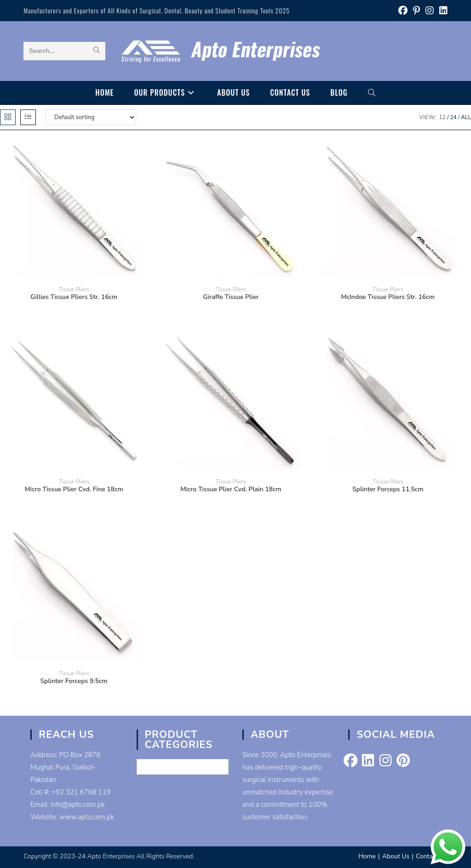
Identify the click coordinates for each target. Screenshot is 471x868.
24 (453, 117)
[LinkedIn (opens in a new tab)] (442, 11)
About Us (396, 856)
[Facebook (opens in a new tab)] (403, 11)
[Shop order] (91, 117)
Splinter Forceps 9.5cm (74, 681)
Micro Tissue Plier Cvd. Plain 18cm (231, 489)
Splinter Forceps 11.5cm (388, 489)
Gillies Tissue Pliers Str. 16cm (74, 297)
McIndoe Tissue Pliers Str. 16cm (388, 297)
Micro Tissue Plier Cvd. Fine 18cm (74, 489)
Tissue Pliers (74, 289)
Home (367, 856)
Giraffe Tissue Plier (231, 297)
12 (442, 117)
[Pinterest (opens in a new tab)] (416, 11)
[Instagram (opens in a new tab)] (430, 11)
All (466, 117)
